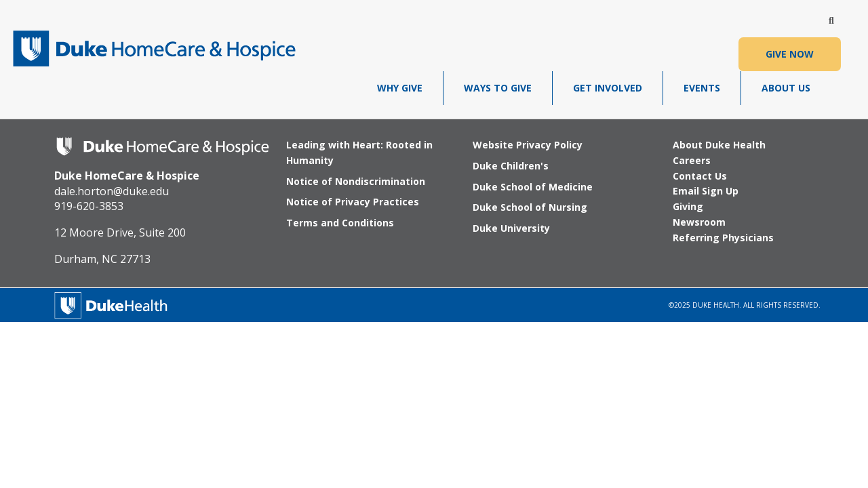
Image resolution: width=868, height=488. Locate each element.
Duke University (511, 228)
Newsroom (699, 222)
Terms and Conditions (340, 223)
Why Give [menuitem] (400, 88)
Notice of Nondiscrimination (356, 181)
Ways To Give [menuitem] (498, 88)
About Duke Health (719, 145)
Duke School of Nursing (530, 207)
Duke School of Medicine (533, 187)
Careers (692, 160)
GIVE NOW (790, 54)
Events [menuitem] (702, 88)
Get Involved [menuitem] (608, 88)
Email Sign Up (706, 191)
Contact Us (700, 176)
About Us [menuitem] (786, 88)
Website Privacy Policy (528, 145)
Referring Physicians (723, 238)
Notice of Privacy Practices (353, 202)
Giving (688, 206)
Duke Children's (511, 166)
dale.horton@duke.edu (112, 191)
